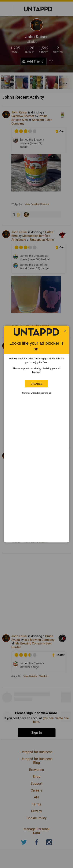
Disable (36, 384)
